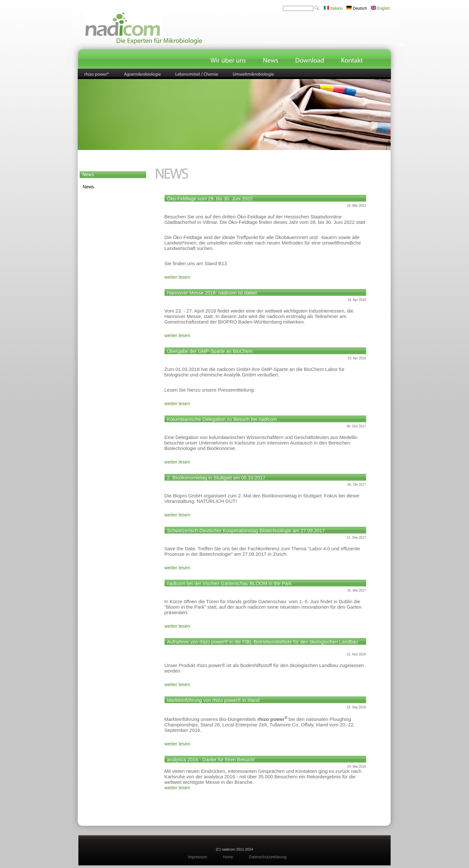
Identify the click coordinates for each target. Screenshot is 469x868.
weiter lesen (177, 277)
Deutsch (357, 8)
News (89, 187)
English (380, 8)
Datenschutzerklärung (268, 857)
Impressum (198, 857)
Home (228, 857)
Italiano (333, 8)
